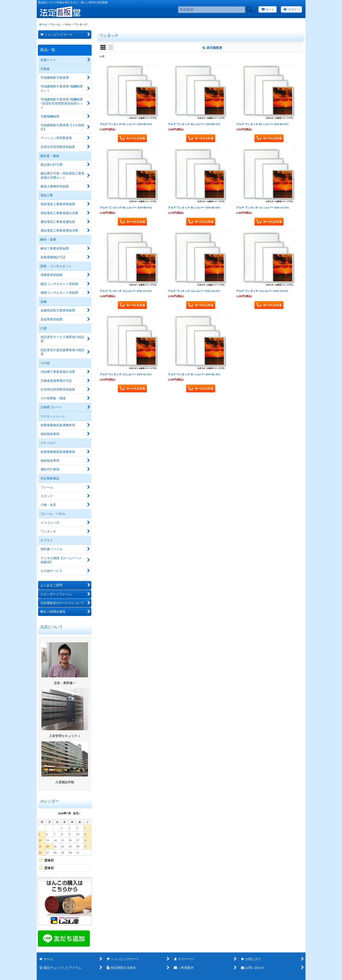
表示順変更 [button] (212, 48)
